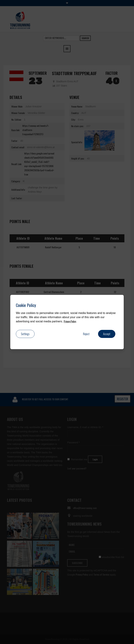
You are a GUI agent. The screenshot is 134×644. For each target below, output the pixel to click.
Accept (107, 334)
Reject (86, 334)
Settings (25, 334)
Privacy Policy (70, 321)
